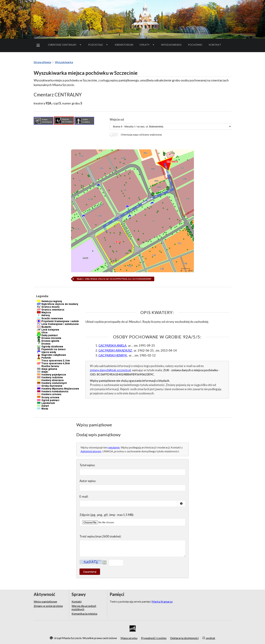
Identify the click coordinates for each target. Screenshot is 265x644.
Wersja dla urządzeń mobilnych (84, 607)
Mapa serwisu (129, 638)
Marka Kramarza (162, 601)
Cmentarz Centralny (65, 45)
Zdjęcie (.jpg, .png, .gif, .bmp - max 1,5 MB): (107, 515)
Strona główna (42, 62)
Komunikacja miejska (84, 614)
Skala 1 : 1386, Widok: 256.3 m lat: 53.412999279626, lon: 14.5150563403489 (114, 279)
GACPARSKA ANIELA (112, 346)
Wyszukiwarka (171, 45)
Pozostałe (98, 45)
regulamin (114, 447)
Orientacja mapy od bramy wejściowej (141, 135)
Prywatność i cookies (154, 638)
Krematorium (124, 45)
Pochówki (196, 45)
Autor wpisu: (88, 481)
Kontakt (215, 45)
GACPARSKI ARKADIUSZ (115, 350)
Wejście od (117, 119)
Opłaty (147, 45)
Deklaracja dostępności (184, 638)
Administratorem (91, 451)
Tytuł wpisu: (87, 465)
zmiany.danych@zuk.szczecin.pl (110, 370)
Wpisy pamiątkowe (45, 602)
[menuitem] (39, 45)
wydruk (209, 638)
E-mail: (84, 496)
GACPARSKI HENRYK (113, 355)
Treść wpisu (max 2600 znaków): (100, 536)
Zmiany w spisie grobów (48, 606)
